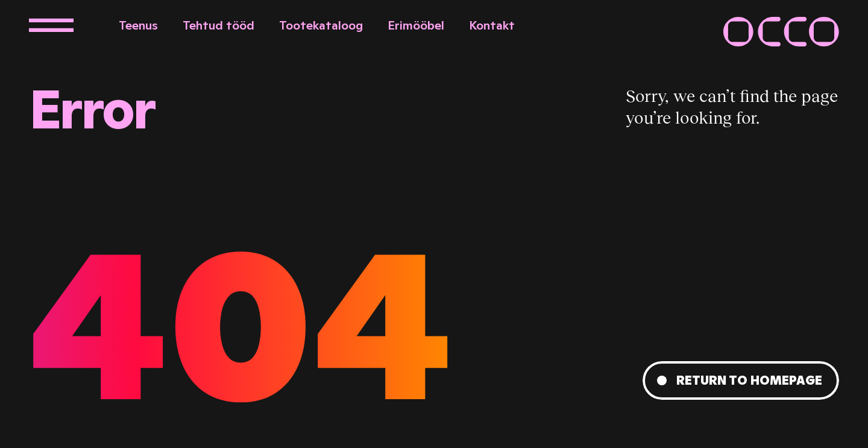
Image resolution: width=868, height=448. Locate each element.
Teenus (138, 25)
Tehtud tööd (219, 25)
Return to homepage (749, 380)
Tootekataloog (321, 25)
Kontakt (492, 25)
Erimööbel (416, 25)
